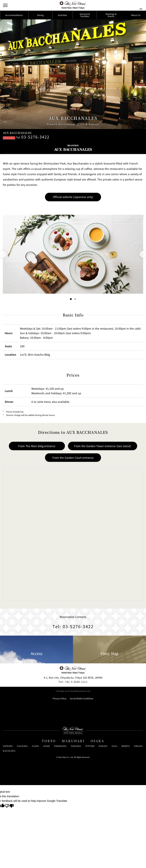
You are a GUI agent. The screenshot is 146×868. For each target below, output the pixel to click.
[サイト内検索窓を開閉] (134, 5)
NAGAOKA (22, 746)
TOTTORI (90, 746)
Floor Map (109, 650)
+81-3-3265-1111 (73, 682)
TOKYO (49, 741)
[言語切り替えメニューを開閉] (141, 5)
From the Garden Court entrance (73, 458)
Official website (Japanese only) (73, 197)
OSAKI (46, 746)
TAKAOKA (76, 746)
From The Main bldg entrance (37, 446)
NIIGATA (138, 746)
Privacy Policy (60, 698)
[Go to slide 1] (71, 299)
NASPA (35, 746)
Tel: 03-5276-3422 (73, 626)
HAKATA (103, 746)
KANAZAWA (9, 751)
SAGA (114, 746)
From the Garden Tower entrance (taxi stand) (103, 446)
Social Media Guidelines (82, 698)
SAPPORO (8, 746)
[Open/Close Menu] (5, 5)
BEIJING (126, 746)
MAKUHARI (73, 741)
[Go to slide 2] (75, 299)
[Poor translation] (9, 806)
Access (37, 650)
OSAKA (97, 741)
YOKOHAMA (60, 746)
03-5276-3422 (35, 137)
